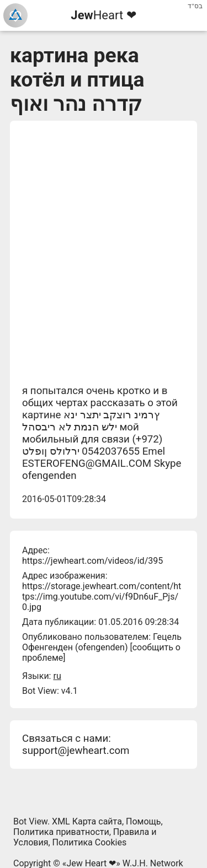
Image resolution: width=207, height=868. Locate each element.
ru (57, 676)
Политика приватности (61, 832)
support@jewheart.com (76, 751)
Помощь (143, 821)
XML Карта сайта (87, 821)
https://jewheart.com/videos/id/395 (92, 561)
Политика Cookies (90, 842)
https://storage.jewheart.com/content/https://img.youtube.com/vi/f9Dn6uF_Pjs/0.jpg (102, 597)
